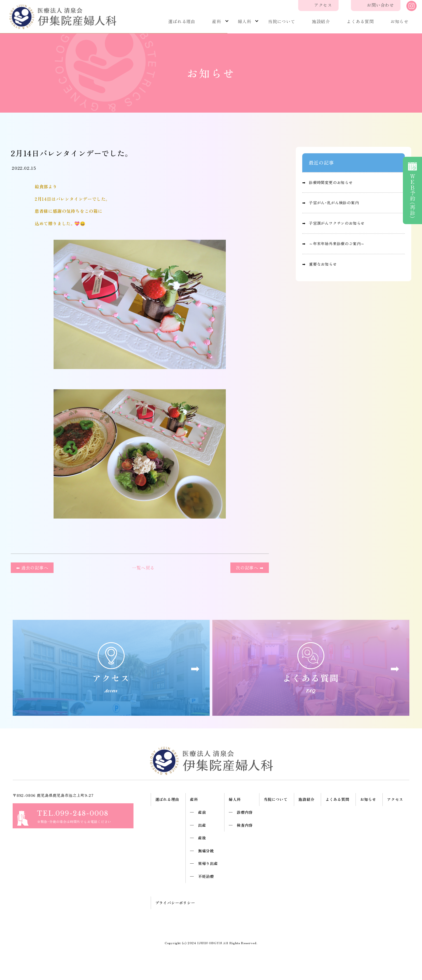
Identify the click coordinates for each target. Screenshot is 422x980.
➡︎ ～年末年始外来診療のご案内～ (334, 244)
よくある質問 (360, 21)
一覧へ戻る (142, 568)
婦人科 (245, 21)
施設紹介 (321, 21)
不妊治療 (206, 876)
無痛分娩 (206, 851)
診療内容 (245, 812)
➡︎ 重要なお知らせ (320, 264)
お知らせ (400, 21)
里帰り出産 (208, 863)
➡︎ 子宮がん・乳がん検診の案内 (331, 203)
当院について (282, 21)
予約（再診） (412, 190)
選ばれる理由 (182, 21)
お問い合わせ (380, 5)
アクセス (323, 5)
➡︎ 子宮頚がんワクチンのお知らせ (334, 223)
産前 (202, 812)
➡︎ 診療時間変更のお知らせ (328, 182)
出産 (202, 825)
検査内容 (245, 825)
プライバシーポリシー (175, 903)
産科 (217, 21)
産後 (202, 838)
